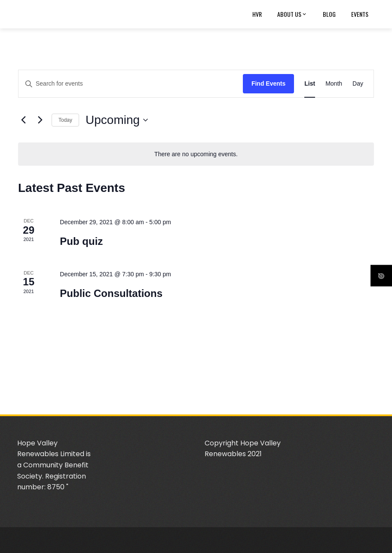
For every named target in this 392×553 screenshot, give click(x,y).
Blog (329, 14)
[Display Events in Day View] (358, 84)
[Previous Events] (23, 120)
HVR (257, 14)
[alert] (196, 154)
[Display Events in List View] (310, 84)
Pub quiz (81, 241)
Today (65, 120)
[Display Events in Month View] (334, 84)
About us (292, 14)
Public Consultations (111, 293)
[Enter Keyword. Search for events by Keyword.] (131, 84)
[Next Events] (40, 120)
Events (360, 14)
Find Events (268, 83)
